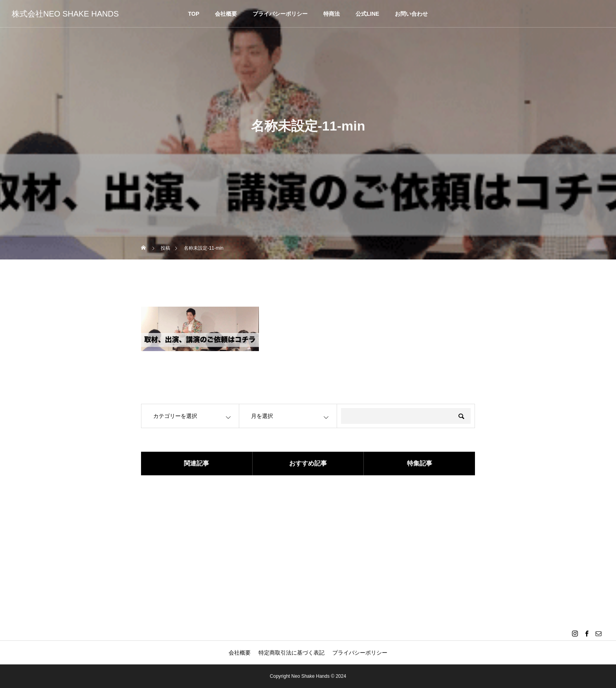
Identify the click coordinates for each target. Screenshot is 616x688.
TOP (194, 14)
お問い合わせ (411, 14)
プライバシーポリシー (280, 14)
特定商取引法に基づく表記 (291, 653)
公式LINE (367, 14)
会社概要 (226, 14)
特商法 (332, 14)
